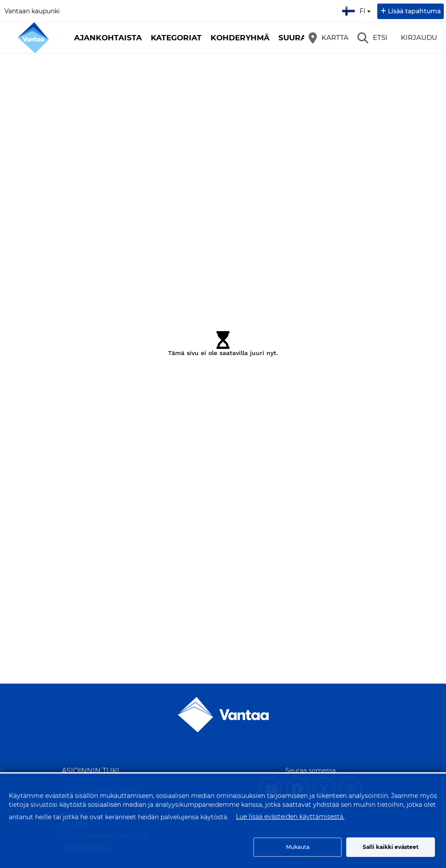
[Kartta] (329, 38)
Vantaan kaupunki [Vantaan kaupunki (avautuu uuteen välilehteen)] (32, 11)
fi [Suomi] (357, 10)
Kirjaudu (419, 37)
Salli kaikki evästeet (391, 847)
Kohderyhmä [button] (240, 38)
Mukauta (298, 847)
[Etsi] (372, 38)
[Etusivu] (33, 38)
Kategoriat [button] (176, 38)
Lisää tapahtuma (414, 11)
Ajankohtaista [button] (108, 38)
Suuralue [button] (300, 38)
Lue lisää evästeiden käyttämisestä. (290, 817)
